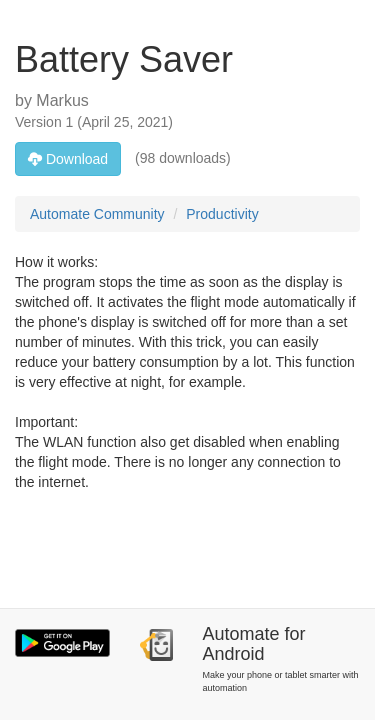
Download (68, 159)
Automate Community (97, 214)
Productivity (222, 214)
